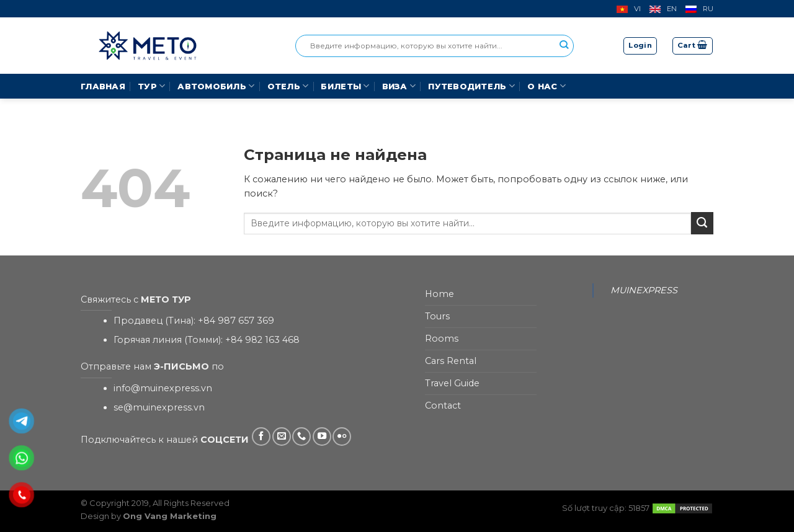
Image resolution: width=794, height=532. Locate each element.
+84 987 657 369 (236, 321)
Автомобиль (216, 86)
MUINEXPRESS (644, 290)
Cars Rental (451, 361)
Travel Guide (452, 383)
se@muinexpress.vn (159, 407)
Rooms (442, 339)
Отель (288, 86)
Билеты (345, 86)
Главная (103, 86)
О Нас (546, 86)
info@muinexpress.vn (163, 388)
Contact (443, 406)
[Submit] (702, 223)
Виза (399, 86)
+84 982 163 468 (262, 340)
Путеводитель (471, 86)
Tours (437, 316)
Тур (151, 86)
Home (439, 294)
